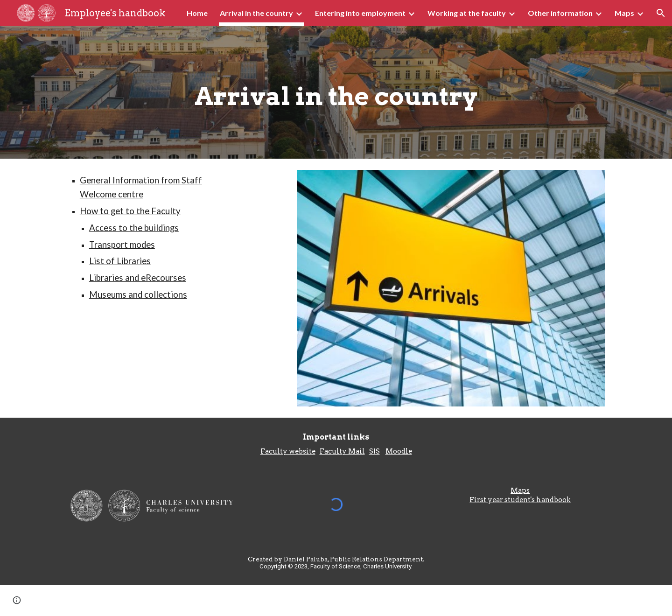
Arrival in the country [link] (256, 13)
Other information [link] (560, 13)
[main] (336, 92)
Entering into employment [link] (360, 13)
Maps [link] (624, 13)
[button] (661, 13)
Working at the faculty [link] (467, 13)
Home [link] (197, 13)
